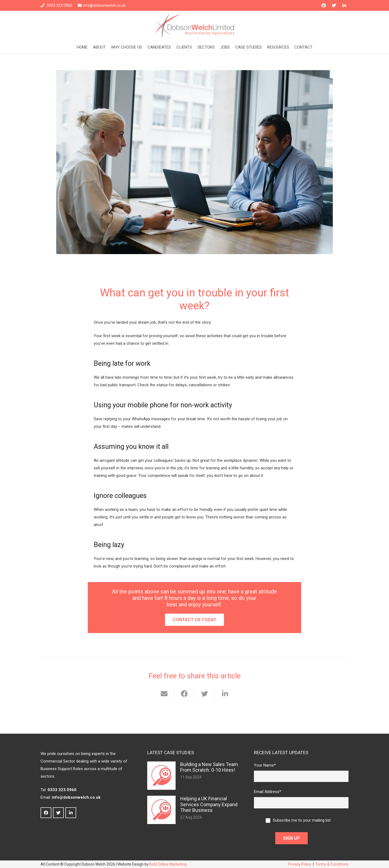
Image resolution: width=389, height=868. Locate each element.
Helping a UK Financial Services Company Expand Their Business (209, 804)
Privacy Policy (300, 864)
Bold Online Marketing (168, 864)
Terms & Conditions (332, 864)
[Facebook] (324, 5)
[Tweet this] (205, 694)
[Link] (194, 26)
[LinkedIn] (344, 5)
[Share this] (184, 694)
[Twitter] (334, 5)
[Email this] (164, 694)
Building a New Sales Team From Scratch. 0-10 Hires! (209, 767)
